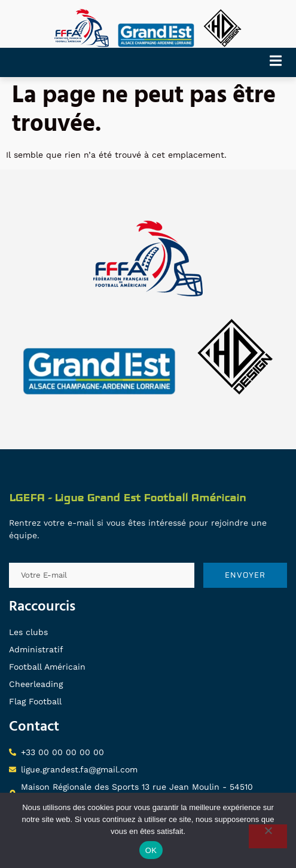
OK (151, 850)
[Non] (268, 836)
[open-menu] (280, 62)
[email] (102, 575)
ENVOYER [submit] (245, 575)
